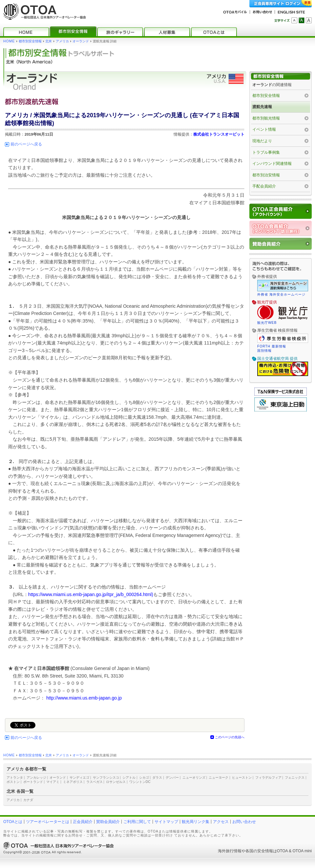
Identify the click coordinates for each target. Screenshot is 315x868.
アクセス (221, 822)
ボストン (13, 782)
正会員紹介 (83, 822)
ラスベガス (94, 782)
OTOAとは (13, 822)
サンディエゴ (79, 778)
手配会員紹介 (264, 186)
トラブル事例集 (266, 152)
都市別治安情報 (266, 175)
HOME (9, 41)
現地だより (262, 141)
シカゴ (144, 778)
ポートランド (33, 782)
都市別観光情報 (266, 118)
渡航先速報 (262, 107)
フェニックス (295, 778)
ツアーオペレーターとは (48, 822)
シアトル (129, 778)
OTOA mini (302, 851)
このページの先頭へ (230, 737)
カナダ (28, 800)
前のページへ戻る (26, 144)
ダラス (157, 778)
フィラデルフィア (268, 778)
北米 (49, 41)
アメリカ (62, 41)
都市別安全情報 (30, 41)
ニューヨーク (219, 778)
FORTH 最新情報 (272, 346)
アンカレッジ (36, 778)
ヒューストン (242, 778)
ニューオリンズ (194, 778)
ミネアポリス (73, 782)
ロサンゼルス (116, 782)
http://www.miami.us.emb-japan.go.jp (84, 698)
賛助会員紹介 (108, 822)
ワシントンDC (140, 782)
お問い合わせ (244, 822)
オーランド (81, 41)
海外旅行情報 (230, 851)
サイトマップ (166, 822)
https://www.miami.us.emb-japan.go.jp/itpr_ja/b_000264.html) (91, 594)
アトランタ (15, 778)
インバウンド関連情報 (272, 164)
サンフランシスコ (106, 778)
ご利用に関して (137, 822)
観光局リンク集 (196, 822)
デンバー (172, 778)
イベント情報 (264, 129)
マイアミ (53, 782)
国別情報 (264, 351)
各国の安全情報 (259, 851)
